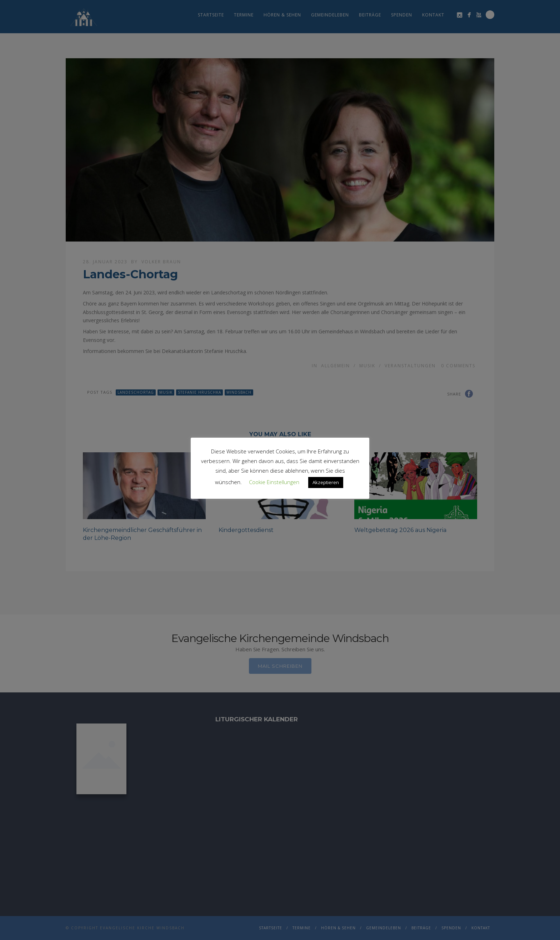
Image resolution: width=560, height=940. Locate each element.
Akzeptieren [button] (326, 482)
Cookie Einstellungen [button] (274, 482)
